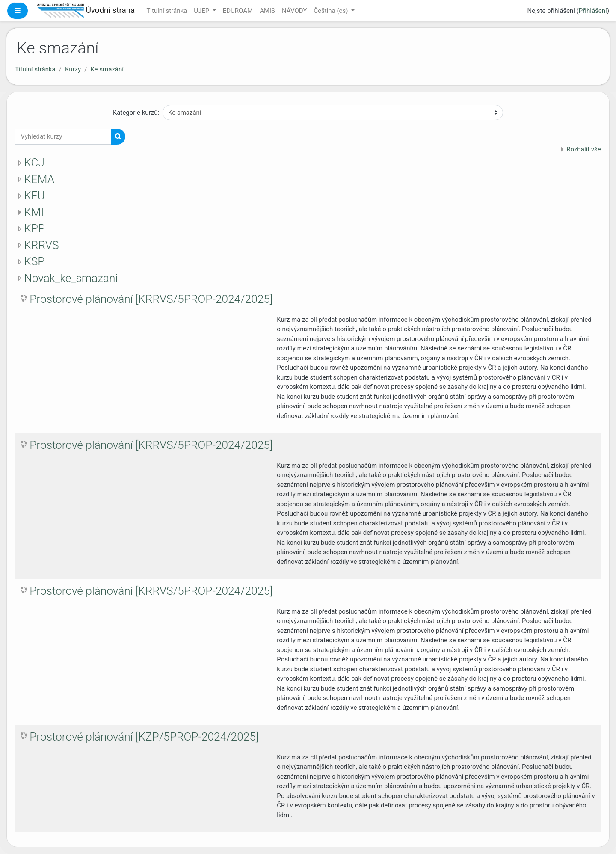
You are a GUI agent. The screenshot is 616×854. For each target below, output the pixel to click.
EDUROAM (238, 11)
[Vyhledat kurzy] (63, 137)
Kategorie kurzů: (136, 113)
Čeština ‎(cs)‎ (332, 11)
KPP (34, 228)
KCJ (34, 163)
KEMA (39, 179)
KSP (34, 261)
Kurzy (73, 69)
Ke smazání (107, 69)
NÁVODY (294, 11)
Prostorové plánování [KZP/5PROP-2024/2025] (144, 737)
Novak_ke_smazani (71, 278)
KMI (34, 212)
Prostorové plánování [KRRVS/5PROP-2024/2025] (151, 299)
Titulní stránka (167, 11)
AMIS (267, 11)
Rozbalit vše (584, 149)
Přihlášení (593, 11)
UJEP (202, 11)
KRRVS (41, 245)
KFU (34, 196)
